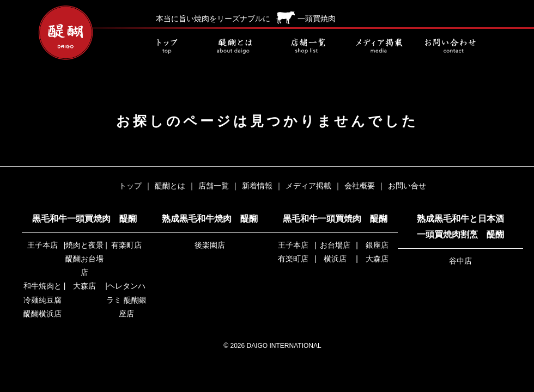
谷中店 (460, 261)
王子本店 (43, 245)
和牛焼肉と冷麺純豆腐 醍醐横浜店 (43, 299)
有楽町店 (126, 245)
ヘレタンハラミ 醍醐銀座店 (126, 299)
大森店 (84, 286)
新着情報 (257, 186)
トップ (166, 46)
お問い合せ (450, 46)
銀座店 (377, 245)
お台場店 (335, 245)
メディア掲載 (379, 46)
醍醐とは (237, 46)
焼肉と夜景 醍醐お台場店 (84, 259)
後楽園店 (210, 245)
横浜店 (335, 259)
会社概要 (360, 186)
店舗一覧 (308, 46)
